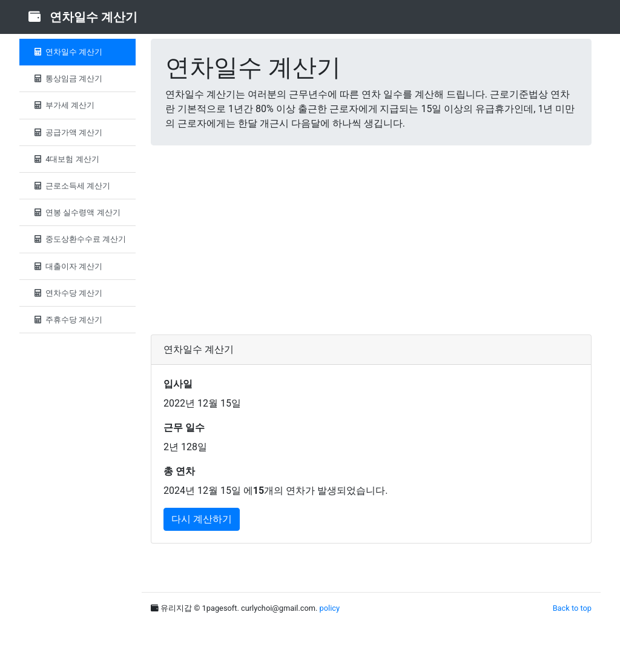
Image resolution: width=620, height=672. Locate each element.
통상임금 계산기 (67, 78)
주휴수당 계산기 (67, 320)
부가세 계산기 (63, 105)
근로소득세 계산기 (71, 186)
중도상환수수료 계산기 (79, 239)
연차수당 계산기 (67, 293)
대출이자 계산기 (67, 266)
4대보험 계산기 (65, 159)
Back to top (572, 608)
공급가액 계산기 (67, 132)
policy (330, 608)
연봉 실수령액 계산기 (76, 212)
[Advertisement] (371, 240)
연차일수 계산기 (67, 52)
